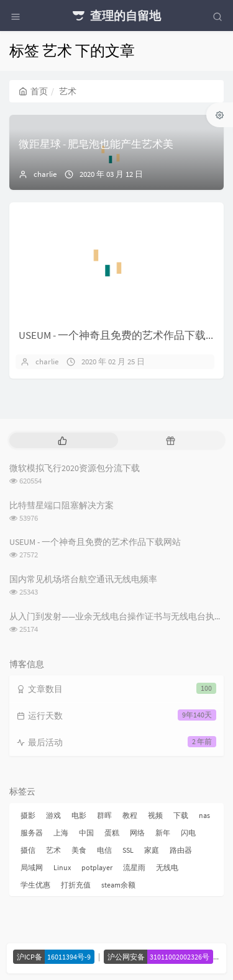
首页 (33, 91)
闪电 (188, 833)
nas (204, 815)
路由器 (181, 850)
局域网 (32, 867)
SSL (128, 850)
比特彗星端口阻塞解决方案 (62, 505)
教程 (130, 815)
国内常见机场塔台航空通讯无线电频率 (83, 579)
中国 (86, 833)
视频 (155, 815)
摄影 (28, 815)
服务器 (32, 833)
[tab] (62, 440)
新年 (163, 833)
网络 (137, 833)
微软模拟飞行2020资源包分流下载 (75, 468)
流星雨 (134, 867)
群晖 (104, 815)
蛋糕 (112, 833)
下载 (181, 815)
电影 (79, 815)
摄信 (28, 850)
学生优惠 (35, 885)
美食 (79, 850)
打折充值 (76, 885)
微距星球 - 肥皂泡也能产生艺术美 (96, 144)
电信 (104, 850)
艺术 (53, 850)
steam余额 (118, 885)
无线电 (167, 867)
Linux (62, 867)
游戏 (53, 815)
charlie (45, 174)
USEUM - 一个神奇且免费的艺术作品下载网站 (123, 335)
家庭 (152, 850)
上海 (61, 833)
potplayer (97, 867)
